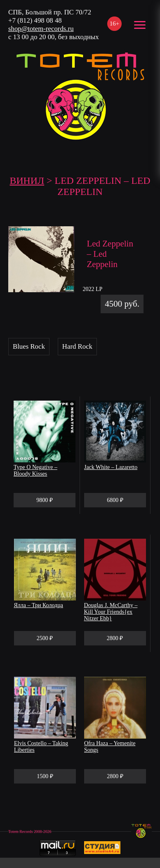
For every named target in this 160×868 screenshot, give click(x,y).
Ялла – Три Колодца (39, 605)
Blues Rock (29, 346)
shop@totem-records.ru (41, 29)
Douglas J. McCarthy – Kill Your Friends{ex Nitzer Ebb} (111, 612)
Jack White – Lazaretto (111, 467)
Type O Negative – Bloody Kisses (35, 470)
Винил (27, 181)
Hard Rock (77, 346)
